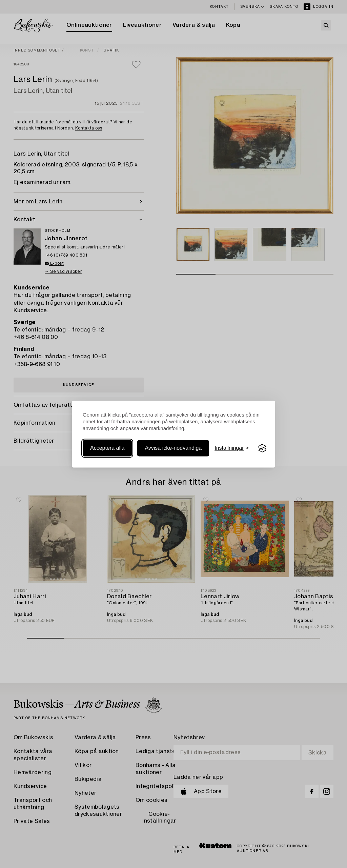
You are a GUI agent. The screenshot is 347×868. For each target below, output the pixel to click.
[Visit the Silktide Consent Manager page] (262, 448)
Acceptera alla (107, 448)
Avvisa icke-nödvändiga (173, 448)
